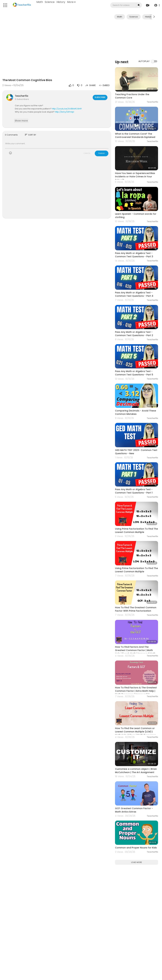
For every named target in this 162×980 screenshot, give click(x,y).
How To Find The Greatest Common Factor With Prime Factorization (136, 609)
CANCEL (87, 153)
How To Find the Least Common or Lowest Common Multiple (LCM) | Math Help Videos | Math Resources (135, 732)
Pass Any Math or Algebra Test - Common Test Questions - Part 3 (134, 255)
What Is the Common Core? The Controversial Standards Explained (135, 135)
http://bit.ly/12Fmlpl (64, 112)
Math (40, 2)
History (62, 2)
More (72, 2)
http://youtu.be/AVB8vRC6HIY (67, 109)
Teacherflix (22, 96)
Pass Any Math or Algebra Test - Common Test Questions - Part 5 (134, 373)
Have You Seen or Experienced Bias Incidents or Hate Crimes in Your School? (135, 177)
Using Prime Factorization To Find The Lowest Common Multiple (136, 530)
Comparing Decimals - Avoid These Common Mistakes (136, 412)
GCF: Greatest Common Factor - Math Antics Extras (134, 810)
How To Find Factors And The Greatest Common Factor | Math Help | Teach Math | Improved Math (135, 650)
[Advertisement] (137, 39)
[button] (156, 5)
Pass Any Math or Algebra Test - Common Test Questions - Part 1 (134, 491)
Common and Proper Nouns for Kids (136, 848)
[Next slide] (154, 17)
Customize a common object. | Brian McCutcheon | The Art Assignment (136, 771)
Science (50, 2)
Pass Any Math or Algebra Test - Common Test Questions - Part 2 (134, 334)
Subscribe (100, 97)
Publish (102, 153)
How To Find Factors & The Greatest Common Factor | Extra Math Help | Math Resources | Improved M (136, 691)
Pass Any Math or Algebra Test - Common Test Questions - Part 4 (134, 294)
